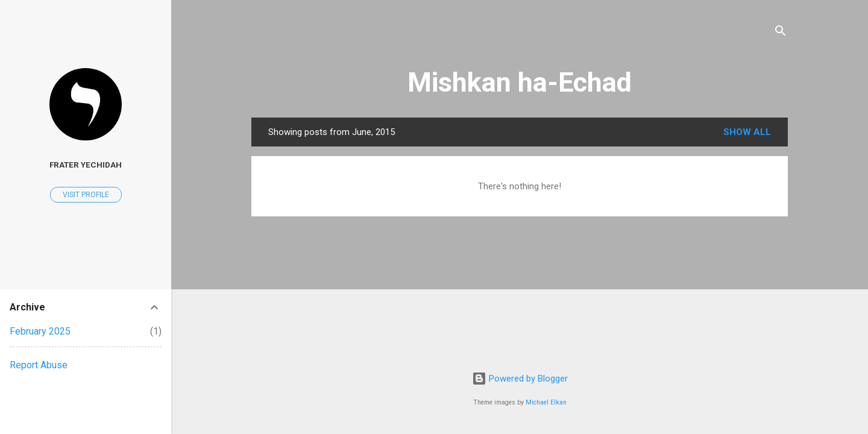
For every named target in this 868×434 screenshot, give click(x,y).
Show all (747, 132)
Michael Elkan (546, 402)
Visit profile (86, 195)
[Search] (781, 33)
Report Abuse (39, 365)
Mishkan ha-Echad (520, 82)
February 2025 (40, 331)
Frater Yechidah (86, 165)
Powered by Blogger (520, 379)
